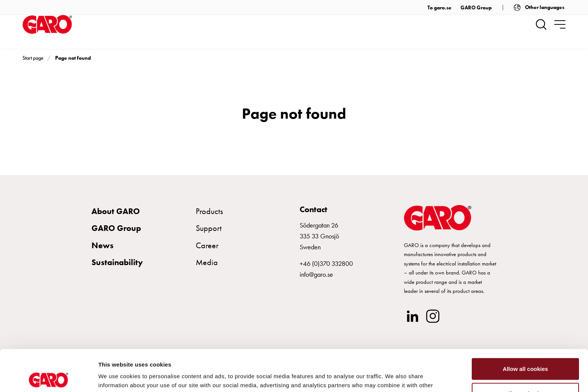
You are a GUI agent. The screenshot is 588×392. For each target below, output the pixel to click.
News (103, 245)
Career (207, 245)
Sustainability (117, 262)
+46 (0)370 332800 (326, 263)
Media (207, 262)
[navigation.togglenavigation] (560, 24)
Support (209, 228)
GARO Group (476, 8)
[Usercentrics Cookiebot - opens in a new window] (49, 377)
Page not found (73, 58)
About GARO (116, 211)
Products (209, 211)
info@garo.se (316, 274)
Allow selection (525, 352)
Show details (394, 377)
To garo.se (439, 8)
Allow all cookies (526, 327)
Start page (33, 58)
